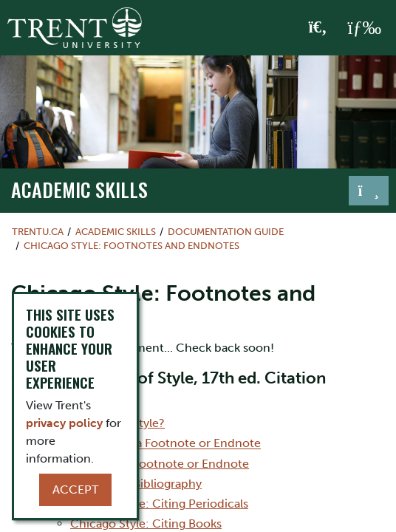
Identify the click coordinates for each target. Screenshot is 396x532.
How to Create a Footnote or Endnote (145, 464)
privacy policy (64, 423)
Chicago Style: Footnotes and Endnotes (132, 246)
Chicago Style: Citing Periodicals (159, 504)
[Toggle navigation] (369, 191)
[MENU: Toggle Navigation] (364, 28)
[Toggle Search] (318, 28)
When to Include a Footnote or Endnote (151, 444)
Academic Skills (79, 190)
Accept (75, 490)
